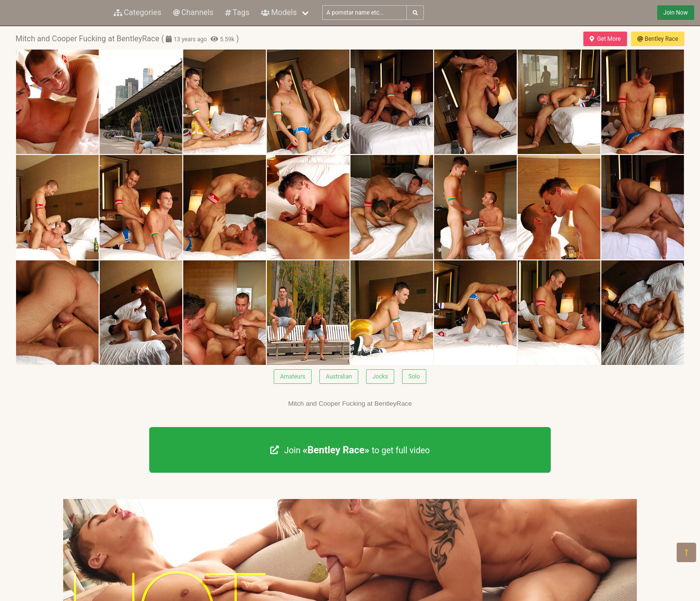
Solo (414, 377)
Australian (339, 377)
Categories (138, 12)
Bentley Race (658, 39)
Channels (193, 12)
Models (279, 12)
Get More (605, 39)
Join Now (676, 13)
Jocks (380, 377)
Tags (237, 12)
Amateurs (293, 377)
